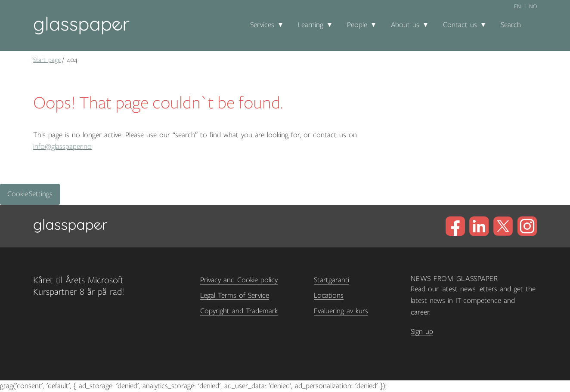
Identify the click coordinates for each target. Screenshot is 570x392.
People (357, 25)
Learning (311, 25)
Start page (47, 60)
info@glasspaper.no (62, 147)
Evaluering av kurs (341, 311)
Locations (329, 296)
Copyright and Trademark (239, 311)
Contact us (460, 25)
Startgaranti (331, 280)
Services (262, 25)
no (533, 6)
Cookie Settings (30, 194)
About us (405, 25)
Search (511, 25)
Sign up (422, 332)
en (517, 6)
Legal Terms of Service (235, 296)
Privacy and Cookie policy (239, 280)
